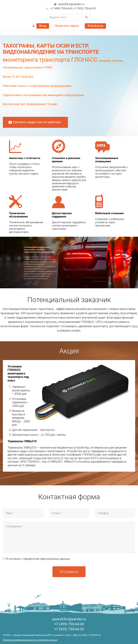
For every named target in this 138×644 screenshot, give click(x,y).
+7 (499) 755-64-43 (61, 8)
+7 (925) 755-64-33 (85, 8)
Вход (43, 26)
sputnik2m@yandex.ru (71, 4)
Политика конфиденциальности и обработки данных (30, 640)
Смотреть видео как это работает (35, 122)
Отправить (69, 572)
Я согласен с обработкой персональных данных (36, 559)
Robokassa (95, 26)
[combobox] (69, 17)
